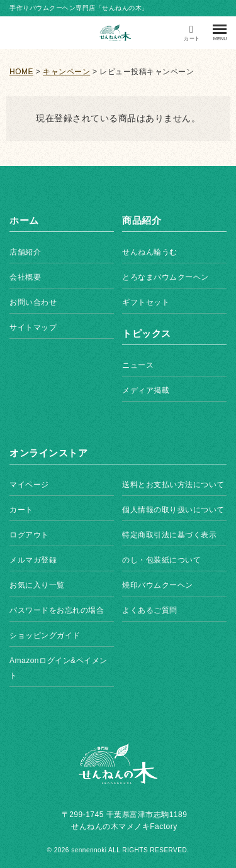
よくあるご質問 (150, 610)
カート (21, 510)
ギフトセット (146, 302)
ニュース (138, 365)
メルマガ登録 (33, 560)
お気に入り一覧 (37, 585)
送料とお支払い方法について (173, 485)
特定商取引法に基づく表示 (169, 535)
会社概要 (25, 277)
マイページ (29, 485)
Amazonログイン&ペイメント (59, 668)
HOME (21, 72)
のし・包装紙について (161, 560)
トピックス (147, 333)
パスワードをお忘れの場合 (57, 610)
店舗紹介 (25, 252)
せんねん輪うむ (150, 252)
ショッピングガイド (45, 635)
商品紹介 (142, 220)
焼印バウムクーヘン (158, 585)
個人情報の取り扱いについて (173, 510)
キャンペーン (66, 72)
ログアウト (29, 535)
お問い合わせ (33, 302)
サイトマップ (33, 327)
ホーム (24, 220)
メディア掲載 (146, 390)
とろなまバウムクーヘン (166, 277)
